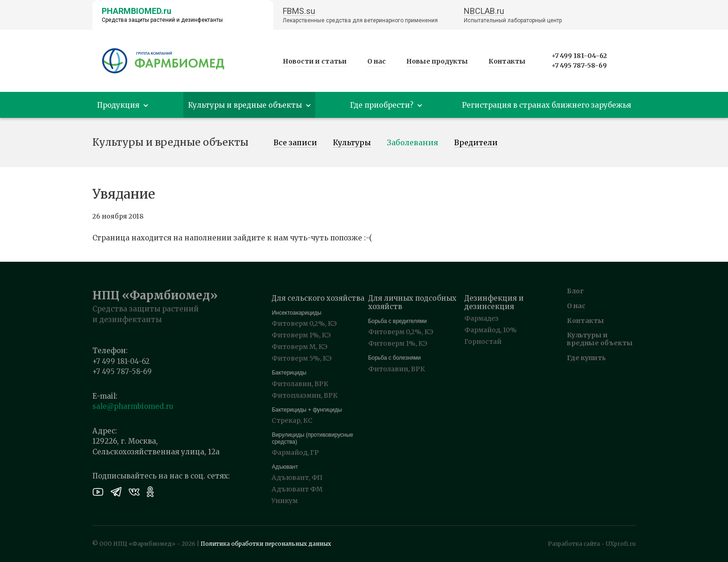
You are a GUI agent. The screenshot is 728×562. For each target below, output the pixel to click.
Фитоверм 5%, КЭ (302, 358)
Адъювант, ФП (297, 478)
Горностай (483, 342)
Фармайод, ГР (295, 452)
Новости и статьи (315, 61)
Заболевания (413, 143)
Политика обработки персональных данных (266, 544)
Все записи (295, 143)
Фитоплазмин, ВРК (305, 395)
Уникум (285, 501)
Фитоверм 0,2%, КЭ (304, 323)
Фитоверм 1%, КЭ (301, 335)
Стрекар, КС (292, 420)
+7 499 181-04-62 (579, 56)
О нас (377, 61)
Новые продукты (437, 61)
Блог (575, 291)
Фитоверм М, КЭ (299, 347)
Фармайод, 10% (491, 330)
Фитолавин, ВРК (300, 384)
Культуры (352, 143)
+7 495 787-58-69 (579, 65)
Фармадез (481, 318)
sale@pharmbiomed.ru (133, 406)
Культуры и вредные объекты (600, 339)
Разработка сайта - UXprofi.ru (592, 544)
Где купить (586, 358)
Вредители (476, 143)
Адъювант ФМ (297, 489)
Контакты (507, 61)
